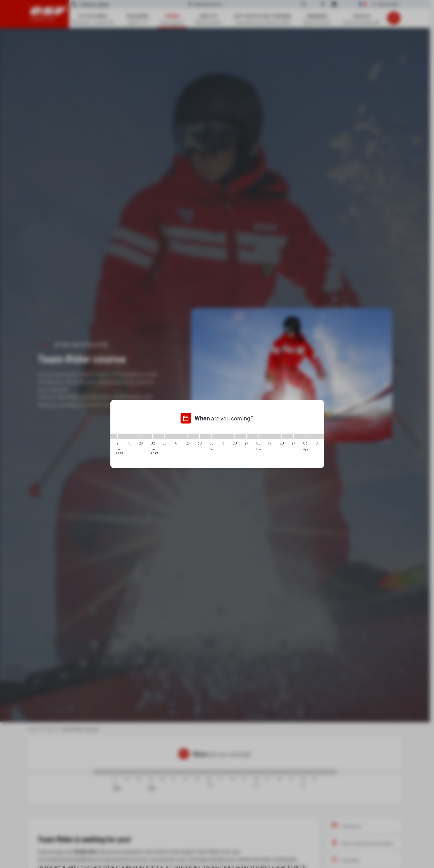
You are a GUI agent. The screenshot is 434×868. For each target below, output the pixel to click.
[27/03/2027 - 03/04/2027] (299, 436)
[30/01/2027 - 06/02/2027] (205, 436)
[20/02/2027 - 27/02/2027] (241, 436)
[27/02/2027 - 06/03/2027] (252, 436)
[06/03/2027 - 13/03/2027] (264, 436)
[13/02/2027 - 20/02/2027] (229, 436)
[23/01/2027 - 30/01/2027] (194, 436)
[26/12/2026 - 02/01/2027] (147, 436)
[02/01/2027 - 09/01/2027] (158, 436)
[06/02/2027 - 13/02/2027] (217, 436)
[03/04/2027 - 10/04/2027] (311, 436)
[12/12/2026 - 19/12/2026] (123, 436)
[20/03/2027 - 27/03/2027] (288, 436)
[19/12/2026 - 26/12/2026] (135, 436)
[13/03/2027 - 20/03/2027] (276, 436)
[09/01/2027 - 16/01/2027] (170, 436)
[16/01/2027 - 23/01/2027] (182, 436)
